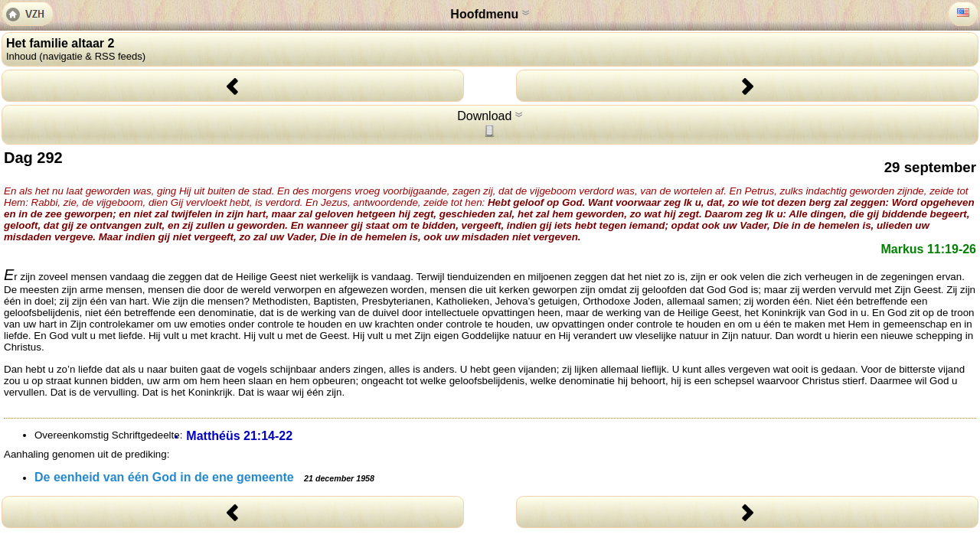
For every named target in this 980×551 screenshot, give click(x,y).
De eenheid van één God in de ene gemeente (204, 477)
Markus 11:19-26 (928, 249)
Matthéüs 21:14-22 (239, 436)
